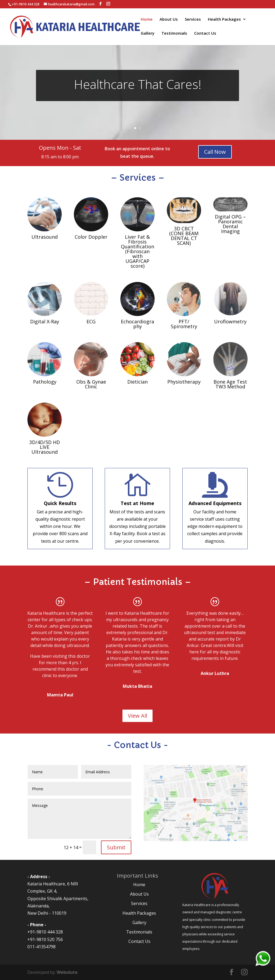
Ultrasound (45, 237)
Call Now (215, 152)
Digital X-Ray (45, 321)
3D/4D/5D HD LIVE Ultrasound (45, 447)
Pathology (45, 382)
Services (193, 19)
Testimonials (174, 33)
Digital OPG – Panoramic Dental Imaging (230, 224)
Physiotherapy (184, 382)
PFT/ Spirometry (184, 324)
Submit (116, 847)
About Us (169, 19)
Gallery (148, 33)
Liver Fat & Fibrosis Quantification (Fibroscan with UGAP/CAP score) (137, 251)
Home (147, 19)
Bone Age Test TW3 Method (230, 384)
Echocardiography (137, 324)
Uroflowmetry (230, 321)
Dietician (137, 382)
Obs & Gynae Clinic (91, 384)
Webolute (67, 972)
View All (137, 716)
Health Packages (224, 19)
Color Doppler (91, 237)
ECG (91, 321)
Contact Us (205, 33)
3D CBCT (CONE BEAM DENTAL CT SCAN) (184, 236)
